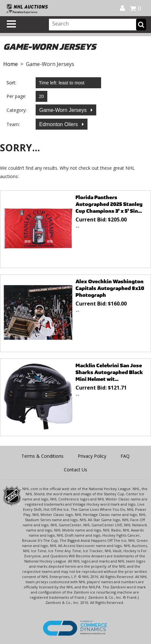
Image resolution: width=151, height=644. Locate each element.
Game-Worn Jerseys (64, 110)
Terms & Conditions (42, 456)
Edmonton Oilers (59, 124)
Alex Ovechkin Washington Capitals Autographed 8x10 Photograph (110, 288)
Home (11, 64)
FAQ (125, 456)
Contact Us (75, 470)
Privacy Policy (92, 456)
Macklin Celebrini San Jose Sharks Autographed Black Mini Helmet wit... (109, 372)
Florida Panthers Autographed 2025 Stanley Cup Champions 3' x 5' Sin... (109, 204)
